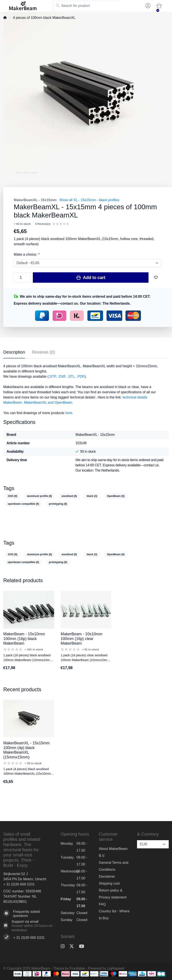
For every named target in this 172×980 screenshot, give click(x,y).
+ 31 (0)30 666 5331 (19, 884)
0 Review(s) (43, 224)
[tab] (43, 353)
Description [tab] (14, 352)
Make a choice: (27, 254)
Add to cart (91, 278)
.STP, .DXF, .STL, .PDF (67, 376)
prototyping (58, 504)
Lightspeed (116, 968)
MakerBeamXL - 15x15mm (35, 200)
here (69, 413)
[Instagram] (64, 946)
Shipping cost (109, 883)
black (92, 496)
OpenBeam (116, 496)
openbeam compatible (23, 504)
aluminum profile (39, 496)
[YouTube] (83, 946)
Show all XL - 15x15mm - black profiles (89, 200)
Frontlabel (77, 968)
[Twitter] (73, 946)
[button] (147, 6)
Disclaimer (107, 876)
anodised (69, 496)
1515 (13, 496)
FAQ (102, 904)
